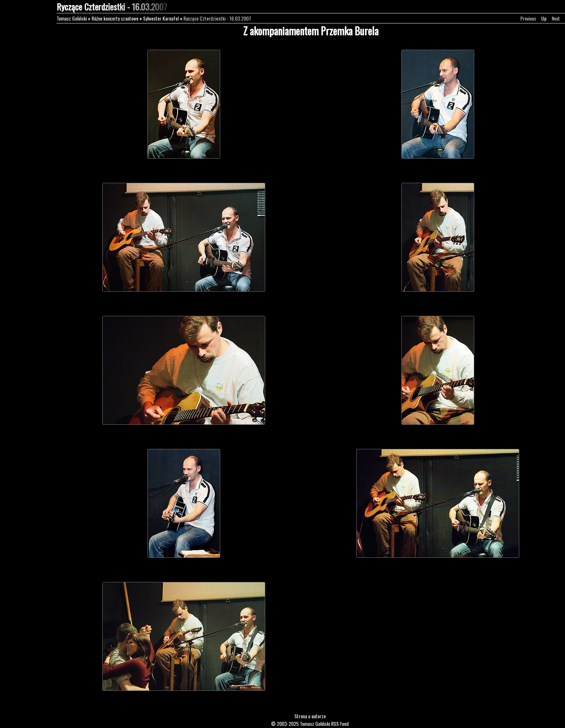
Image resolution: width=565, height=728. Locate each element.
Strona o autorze (310, 716)
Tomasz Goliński (72, 18)
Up (544, 18)
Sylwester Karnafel (161, 18)
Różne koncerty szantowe (115, 18)
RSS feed (340, 723)
